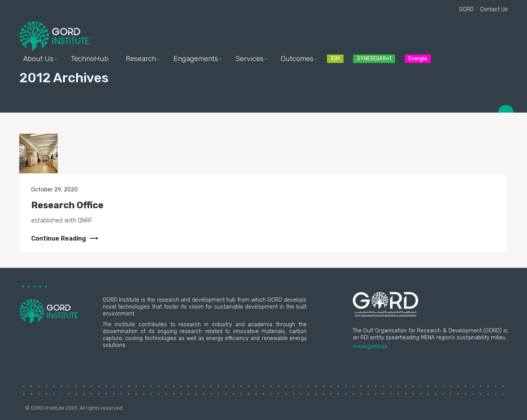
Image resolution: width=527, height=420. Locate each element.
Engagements (196, 59)
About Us (38, 59)
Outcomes (297, 59)
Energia (418, 59)
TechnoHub (90, 59)
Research (141, 59)
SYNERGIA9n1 (374, 59)
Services (249, 59)
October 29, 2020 (54, 189)
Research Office (67, 205)
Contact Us (494, 9)
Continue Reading (64, 238)
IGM (335, 59)
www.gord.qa (370, 346)
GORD (466, 9)
